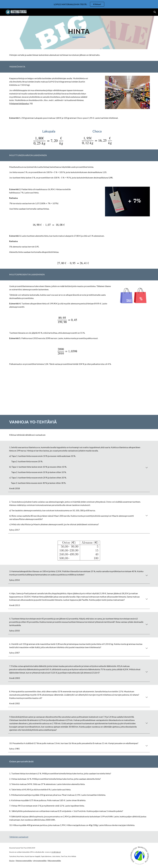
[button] (155, 12)
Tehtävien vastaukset (19, 837)
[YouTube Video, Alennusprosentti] (79, 392)
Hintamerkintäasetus (19, 103)
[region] (79, 4)
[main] (79, 32)
